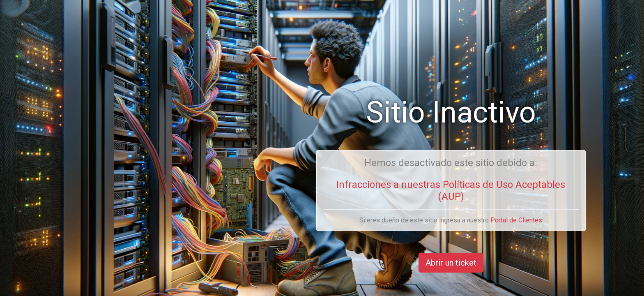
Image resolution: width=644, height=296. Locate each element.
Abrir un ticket (451, 263)
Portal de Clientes (516, 220)
